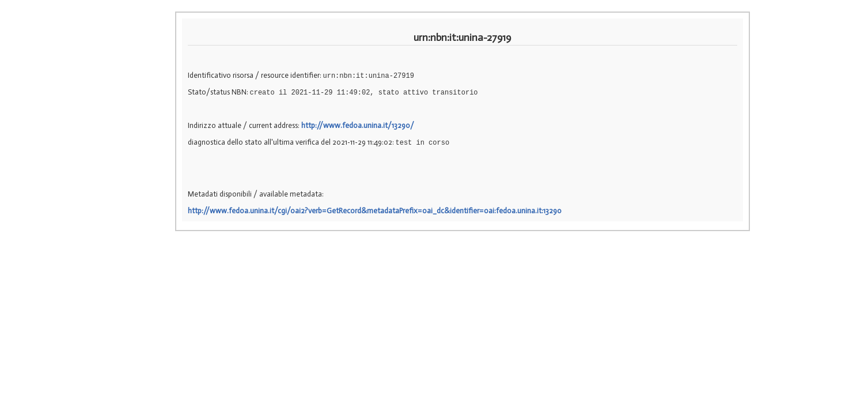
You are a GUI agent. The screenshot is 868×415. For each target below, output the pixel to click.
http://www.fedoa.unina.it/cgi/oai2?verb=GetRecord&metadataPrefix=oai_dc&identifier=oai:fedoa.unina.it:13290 (375, 211)
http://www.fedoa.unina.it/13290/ (358, 125)
